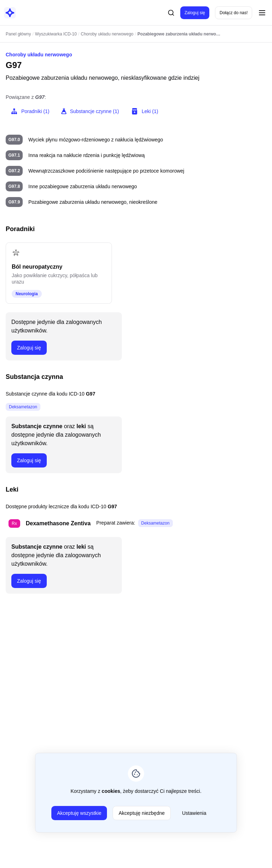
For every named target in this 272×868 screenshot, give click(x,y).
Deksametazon (23, 407)
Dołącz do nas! (234, 13)
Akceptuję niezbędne (142, 813)
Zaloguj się (195, 13)
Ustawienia (194, 813)
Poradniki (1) (30, 111)
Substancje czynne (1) (90, 111)
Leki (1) (144, 111)
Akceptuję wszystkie (79, 813)
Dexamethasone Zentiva (58, 523)
